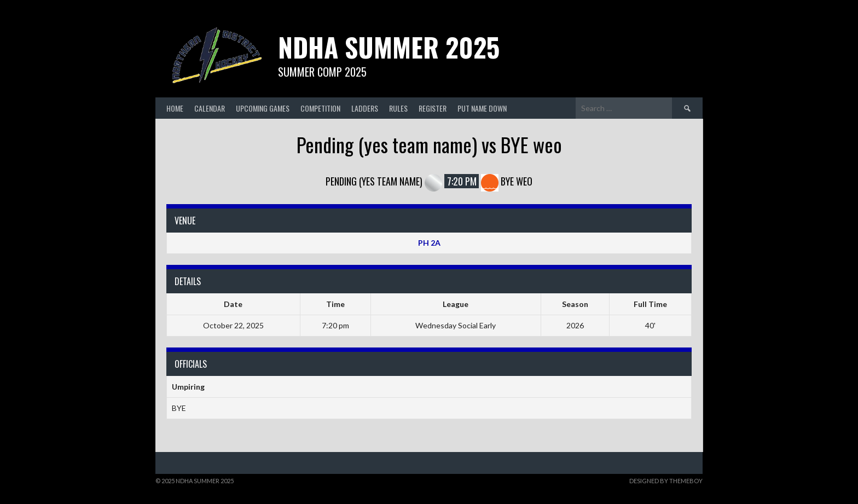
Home (175, 108)
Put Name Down (482, 108)
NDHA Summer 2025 (389, 47)
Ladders (365, 108)
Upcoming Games (263, 108)
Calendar (210, 108)
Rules (398, 108)
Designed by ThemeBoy (666, 481)
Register (433, 108)
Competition (320, 108)
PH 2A (429, 243)
